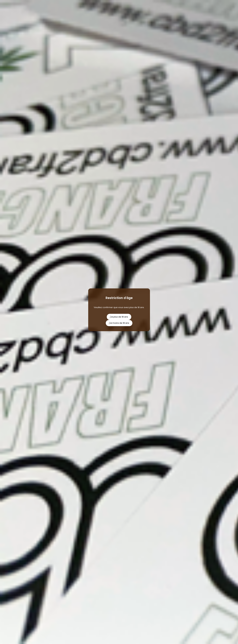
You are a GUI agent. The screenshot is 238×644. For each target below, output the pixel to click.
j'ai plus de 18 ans (119, 317)
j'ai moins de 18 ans (119, 323)
